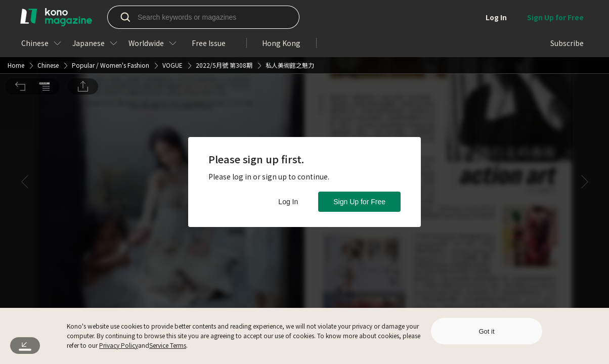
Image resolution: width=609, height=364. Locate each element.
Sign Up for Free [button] (359, 202)
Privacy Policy (119, 345)
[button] (20, 16)
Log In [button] (288, 202)
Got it (486, 331)
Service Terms (168, 345)
